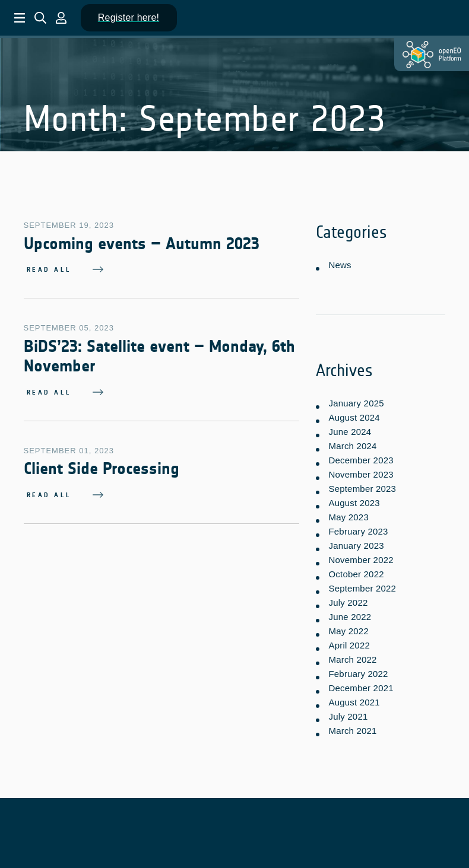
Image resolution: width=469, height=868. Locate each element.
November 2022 (361, 556)
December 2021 (361, 684)
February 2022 (358, 670)
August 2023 (354, 499)
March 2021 (352, 727)
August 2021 (354, 699)
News (340, 263)
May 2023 (348, 514)
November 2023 (361, 471)
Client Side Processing (102, 468)
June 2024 (350, 428)
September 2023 (362, 485)
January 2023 (356, 542)
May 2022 (348, 627)
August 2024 (354, 414)
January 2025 (356, 400)
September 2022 (362, 585)
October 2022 (356, 570)
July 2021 (348, 713)
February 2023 (358, 528)
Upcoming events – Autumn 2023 (142, 242)
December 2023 (361, 457)
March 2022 (352, 656)
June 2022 (350, 613)
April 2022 (349, 642)
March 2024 (352, 442)
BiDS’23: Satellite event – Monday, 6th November (159, 355)
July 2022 (348, 599)
